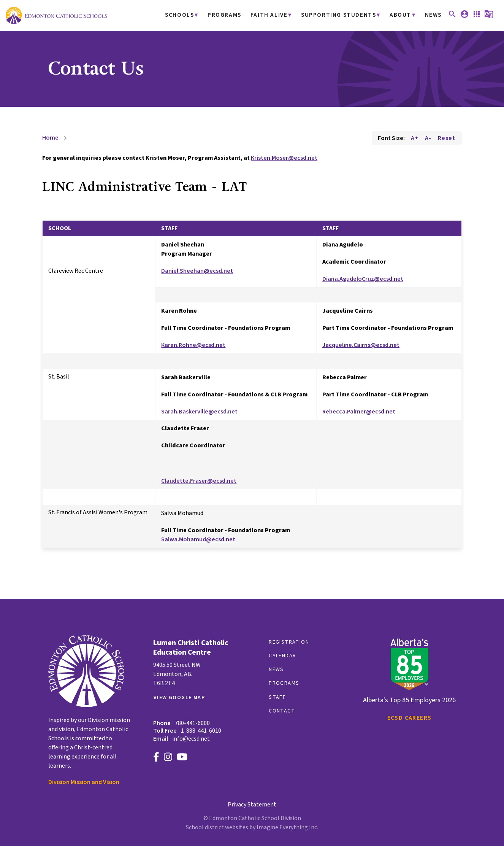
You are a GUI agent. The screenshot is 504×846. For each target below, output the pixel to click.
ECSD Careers (410, 718)
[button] (452, 17)
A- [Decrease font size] (428, 138)
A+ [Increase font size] (415, 138)
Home (50, 138)
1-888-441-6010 (201, 731)
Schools (192, 15)
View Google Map (179, 698)
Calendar (282, 656)
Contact (282, 711)
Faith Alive (278, 15)
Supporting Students (343, 15)
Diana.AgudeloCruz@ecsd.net (363, 279)
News (433, 15)
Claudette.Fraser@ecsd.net (199, 481)
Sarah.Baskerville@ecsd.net (199, 412)
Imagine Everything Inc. (287, 827)
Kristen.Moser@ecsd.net (284, 158)
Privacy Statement (252, 805)
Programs (235, 15)
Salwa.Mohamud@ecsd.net (198, 539)
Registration (289, 642)
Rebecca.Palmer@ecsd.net (359, 412)
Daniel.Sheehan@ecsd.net (197, 271)
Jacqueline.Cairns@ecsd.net (361, 345)
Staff (277, 697)
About (402, 15)
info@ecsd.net (191, 739)
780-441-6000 (192, 723)
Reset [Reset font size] (447, 138)
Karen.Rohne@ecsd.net (193, 345)
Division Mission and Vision (84, 782)
